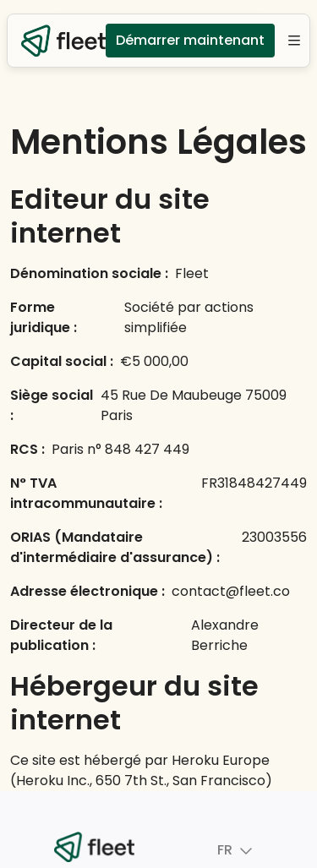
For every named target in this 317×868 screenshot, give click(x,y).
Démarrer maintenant (190, 41)
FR (212, 850)
